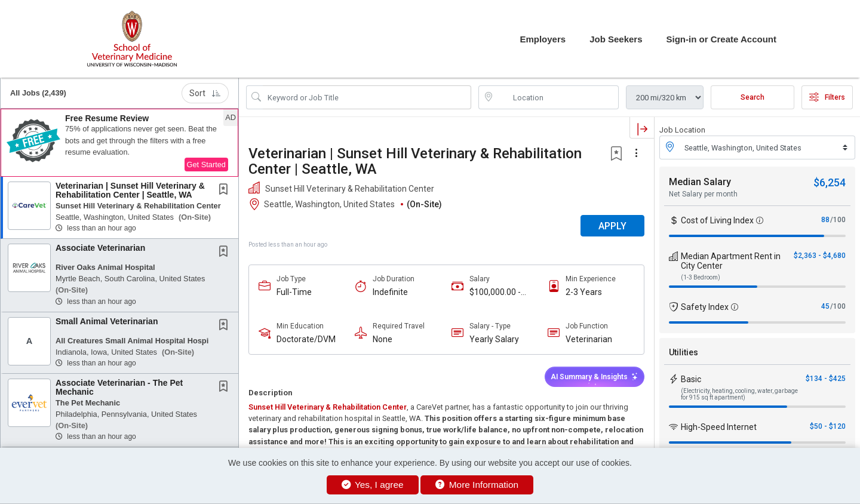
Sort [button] (205, 93)
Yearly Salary (494, 339)
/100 (838, 220)
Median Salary (700, 182)
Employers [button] (543, 39)
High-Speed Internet (719, 427)
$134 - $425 (826, 379)
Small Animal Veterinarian (107, 321)
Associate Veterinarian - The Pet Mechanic (119, 387)
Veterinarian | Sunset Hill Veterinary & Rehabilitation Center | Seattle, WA (130, 190)
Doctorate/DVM (306, 339)
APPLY (612, 226)
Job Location (682, 130)
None (383, 339)
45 (825, 306)
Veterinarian (589, 339)
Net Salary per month (703, 194)
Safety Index (705, 307)
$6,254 (830, 182)
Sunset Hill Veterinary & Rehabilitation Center (328, 407)
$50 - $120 (828, 426)
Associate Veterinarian (100, 248)
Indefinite (390, 292)
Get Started (206, 165)
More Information (477, 485)
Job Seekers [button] (616, 39)
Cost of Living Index (717, 220)
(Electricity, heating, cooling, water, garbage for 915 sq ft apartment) (739, 394)
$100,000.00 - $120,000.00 (495, 292)
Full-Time (294, 292)
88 (825, 220)
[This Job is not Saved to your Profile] (226, 190)
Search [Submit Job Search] (752, 97)
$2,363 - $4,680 (820, 256)
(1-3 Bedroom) (701, 277)
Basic (691, 379)
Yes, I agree (373, 485)
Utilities (684, 352)
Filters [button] (827, 97)
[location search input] (557, 97)
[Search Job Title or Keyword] (367, 97)
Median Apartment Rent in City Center (731, 261)
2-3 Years (584, 292)
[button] (119, 143)
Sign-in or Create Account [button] (721, 39)
